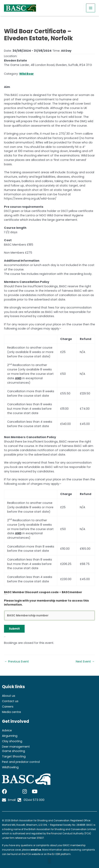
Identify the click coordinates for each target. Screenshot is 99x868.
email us (36, 850)
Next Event (85, 662)
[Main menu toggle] (91, 8)
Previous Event (17, 662)
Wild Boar (26, 74)
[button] (49, 861)
